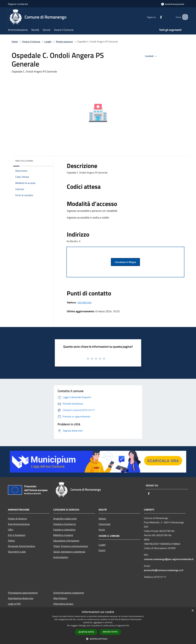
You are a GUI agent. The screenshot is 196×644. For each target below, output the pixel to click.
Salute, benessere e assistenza (69, 552)
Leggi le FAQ (14, 604)
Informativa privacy (63, 604)
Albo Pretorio (60, 598)
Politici (11, 541)
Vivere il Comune (31, 42)
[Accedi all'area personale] (173, 4)
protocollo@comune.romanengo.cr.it (164, 570)
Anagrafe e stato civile (65, 519)
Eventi (102, 550)
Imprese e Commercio (64, 524)
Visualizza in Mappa (125, 262)
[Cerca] (184, 17)
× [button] (193, 611)
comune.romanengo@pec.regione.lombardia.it (169, 559)
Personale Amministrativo (22, 546)
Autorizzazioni (61, 557)
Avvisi (102, 530)
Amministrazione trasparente (69, 593)
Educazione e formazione (66, 541)
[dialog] (98, 626)
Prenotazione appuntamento (23, 593)
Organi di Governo (17, 519)
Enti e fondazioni (17, 535)
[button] (98, 639)
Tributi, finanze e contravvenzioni (71, 546)
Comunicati (105, 524)
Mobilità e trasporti (63, 535)
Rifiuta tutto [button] (110, 632)
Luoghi (48, 42)
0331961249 (85, 302)
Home (15, 42)
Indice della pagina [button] (24, 161)
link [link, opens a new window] (127, 626)
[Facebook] (157, 17)
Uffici (11, 530)
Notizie (102, 519)
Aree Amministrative (19, 524)
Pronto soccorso (64, 42)
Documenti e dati (17, 552)
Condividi (151, 56)
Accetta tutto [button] (86, 632)
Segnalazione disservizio (21, 598)
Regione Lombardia (18, 4)
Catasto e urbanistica (64, 530)
